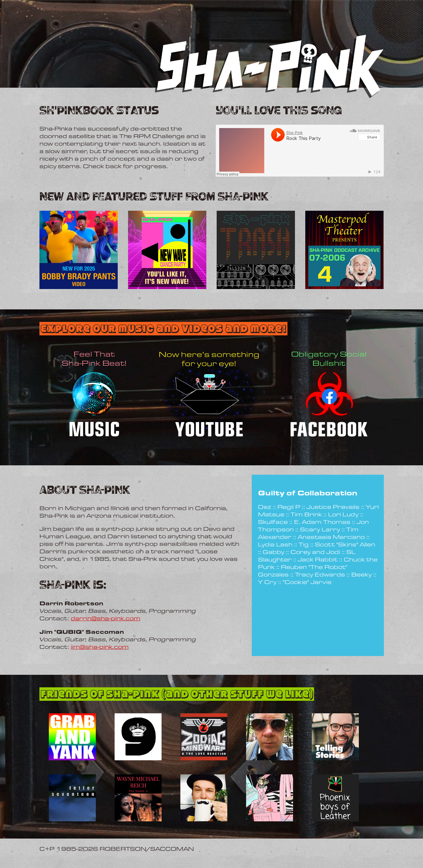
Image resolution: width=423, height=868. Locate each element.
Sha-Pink (222, 180)
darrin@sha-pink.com (106, 618)
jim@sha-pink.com (100, 647)
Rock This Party (242, 180)
